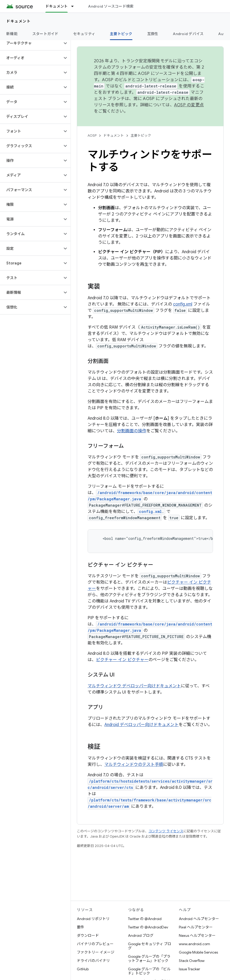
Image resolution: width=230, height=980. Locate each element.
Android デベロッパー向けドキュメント (141, 725)
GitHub (83, 969)
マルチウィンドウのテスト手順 (134, 765)
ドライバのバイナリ (93, 961)
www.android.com (194, 944)
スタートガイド (45, 34)
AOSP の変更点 (189, 105)
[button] (31, 43)
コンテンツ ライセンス (166, 831)
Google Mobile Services (198, 952)
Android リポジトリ (93, 919)
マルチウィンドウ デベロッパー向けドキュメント (134, 686)
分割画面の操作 (132, 431)
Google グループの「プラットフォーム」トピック (149, 959)
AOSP (92, 135)
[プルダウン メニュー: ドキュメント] (75, 6)
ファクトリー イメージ (96, 952)
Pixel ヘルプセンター (196, 927)
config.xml (183, 304)
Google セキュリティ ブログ (150, 946)
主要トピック (141, 135)
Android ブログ (141, 935)
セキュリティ (84, 34)
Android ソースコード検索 (111, 6)
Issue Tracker (189, 969)
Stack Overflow (192, 961)
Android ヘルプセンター (199, 919)
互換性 (153, 34)
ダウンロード (88, 935)
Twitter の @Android (145, 919)
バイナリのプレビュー (95, 944)
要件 (81, 927)
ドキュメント (18, 21)
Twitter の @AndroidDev (148, 927)
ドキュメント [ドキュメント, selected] (57, 6)
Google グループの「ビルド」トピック (149, 971)
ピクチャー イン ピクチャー (122, 660)
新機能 (12, 34)
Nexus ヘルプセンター (197, 935)
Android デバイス (188, 34)
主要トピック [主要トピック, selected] (121, 34)
